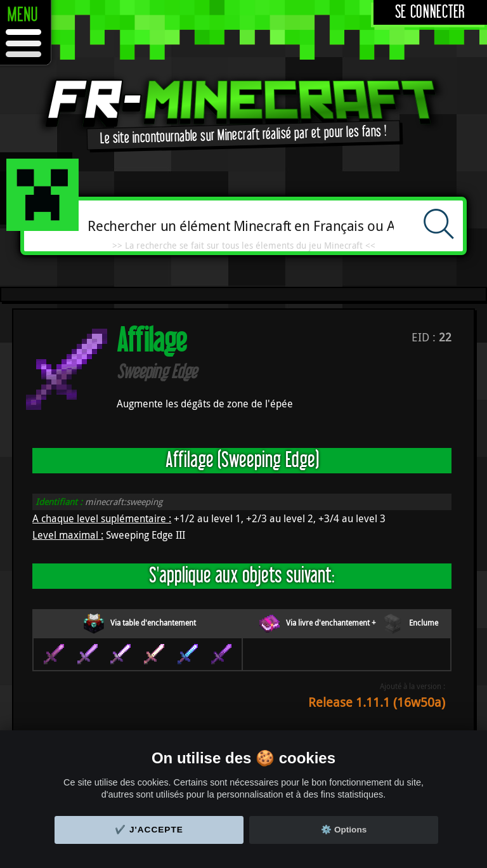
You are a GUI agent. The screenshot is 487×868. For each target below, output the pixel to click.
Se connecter (430, 12)
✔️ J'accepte (149, 830)
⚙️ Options (344, 830)
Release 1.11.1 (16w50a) (377, 702)
